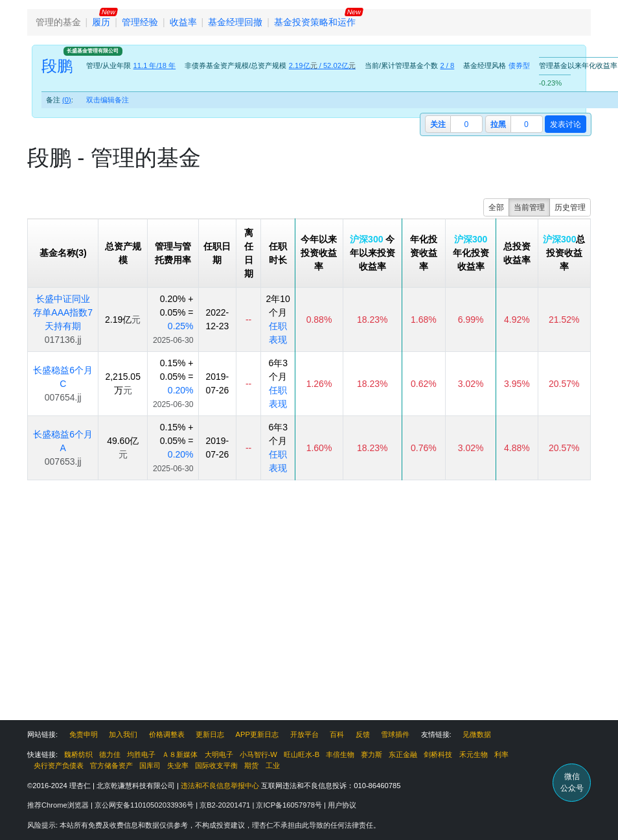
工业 (273, 765)
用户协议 (342, 805)
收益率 (183, 22)
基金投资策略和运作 (315, 22)
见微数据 (477, 734)
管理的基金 (58, 22)
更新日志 (210, 734)
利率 (501, 754)
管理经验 (140, 22)
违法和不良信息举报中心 (220, 786)
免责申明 (84, 734)
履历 (101, 22)
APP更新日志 (257, 734)
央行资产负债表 (59, 765)
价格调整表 (167, 734)
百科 (337, 734)
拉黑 (498, 124)
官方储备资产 (111, 765)
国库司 (150, 765)
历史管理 (570, 207)
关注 (438, 124)
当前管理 (529, 207)
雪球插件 (395, 734)
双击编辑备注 (108, 100)
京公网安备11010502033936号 (145, 805)
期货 (251, 765)
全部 (496, 207)
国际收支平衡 (216, 765)
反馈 (363, 734)
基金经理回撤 (235, 22)
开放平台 (304, 734)
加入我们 (123, 734)
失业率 (178, 765)
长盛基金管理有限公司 (93, 51)
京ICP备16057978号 (290, 805)
